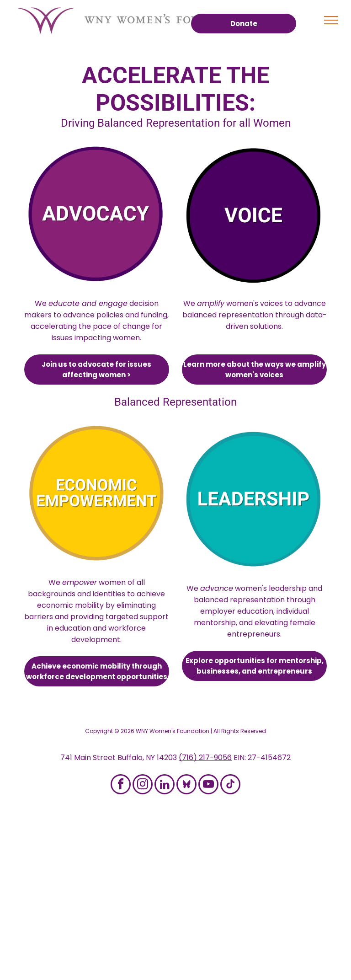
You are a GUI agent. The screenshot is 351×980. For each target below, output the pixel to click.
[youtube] (208, 785)
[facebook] (121, 785)
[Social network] (186, 785)
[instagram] (143, 785)
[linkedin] (165, 785)
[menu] (331, 20)
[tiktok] (230, 785)
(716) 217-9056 (205, 758)
